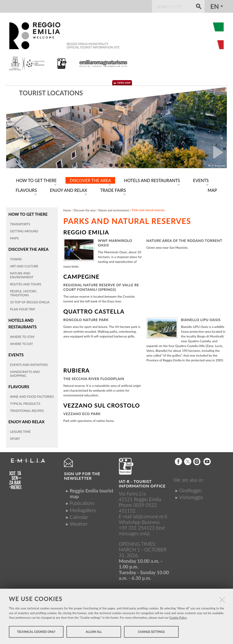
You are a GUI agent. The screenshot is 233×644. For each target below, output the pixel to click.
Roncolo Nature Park (86, 319)
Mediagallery (83, 508)
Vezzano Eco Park (82, 413)
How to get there (28, 213)
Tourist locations (51, 93)
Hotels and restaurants (22, 322)
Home (67, 209)
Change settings (151, 632)
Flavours (19, 385)
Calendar (79, 515)
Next (220, 152)
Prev (13, 152)
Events (16, 353)
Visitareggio (191, 495)
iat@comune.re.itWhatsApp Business (143, 517)
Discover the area (28, 248)
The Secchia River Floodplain (94, 378)
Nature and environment (114, 209)
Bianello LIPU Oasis (201, 319)
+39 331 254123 (137, 526)
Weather (79, 522)
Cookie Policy (178, 618)
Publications (82, 501)
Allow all (94, 632)
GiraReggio (190, 488)
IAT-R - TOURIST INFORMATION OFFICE (142, 482)
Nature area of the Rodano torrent (184, 240)
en (215, 6)
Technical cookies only (36, 632)
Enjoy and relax (26, 420)
